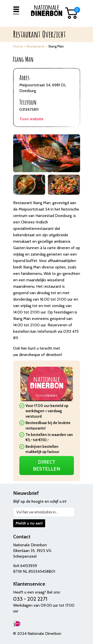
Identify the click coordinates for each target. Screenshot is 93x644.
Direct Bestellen (47, 465)
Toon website (31, 119)
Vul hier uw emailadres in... (37, 512)
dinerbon (54, 355)
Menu (16, 14)
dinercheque (30, 355)
